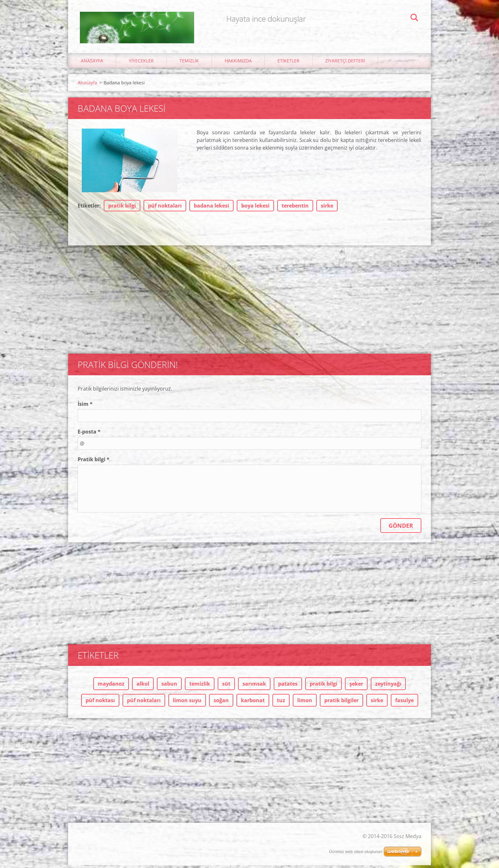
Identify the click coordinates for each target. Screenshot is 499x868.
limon (305, 703)
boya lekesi (255, 208)
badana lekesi (211, 208)
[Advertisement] (250, 299)
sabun (169, 687)
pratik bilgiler (341, 703)
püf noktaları (165, 208)
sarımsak (254, 687)
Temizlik (189, 64)
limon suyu (187, 703)
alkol (143, 687)
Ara (414, 18)
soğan (221, 703)
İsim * (85, 407)
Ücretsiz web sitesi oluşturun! (356, 854)
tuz (281, 703)
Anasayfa (92, 64)
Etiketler (288, 64)
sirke (327, 208)
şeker (356, 687)
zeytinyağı (388, 687)
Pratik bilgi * (94, 462)
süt (226, 687)
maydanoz (111, 687)
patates (288, 687)
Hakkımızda (238, 64)
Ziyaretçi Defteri (345, 64)
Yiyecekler (141, 64)
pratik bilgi (122, 208)
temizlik (200, 687)
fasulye (404, 703)
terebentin (295, 208)
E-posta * (89, 434)
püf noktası (100, 703)
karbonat (253, 703)
